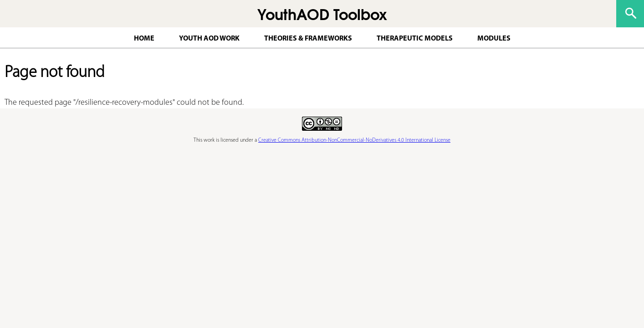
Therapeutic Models (415, 39)
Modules (494, 39)
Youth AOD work (209, 39)
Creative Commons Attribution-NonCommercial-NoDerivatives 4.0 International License (354, 140)
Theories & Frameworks (308, 39)
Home (144, 39)
